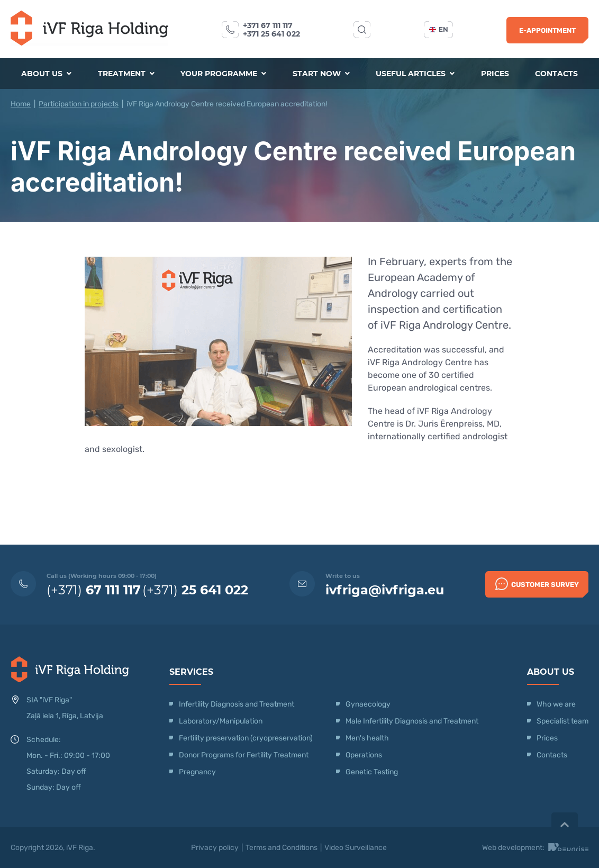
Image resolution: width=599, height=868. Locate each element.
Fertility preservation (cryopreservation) (246, 738)
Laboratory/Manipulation (221, 721)
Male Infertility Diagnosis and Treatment (412, 721)
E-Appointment (547, 30)
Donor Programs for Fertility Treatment (244, 755)
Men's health (367, 738)
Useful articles (415, 74)
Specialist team (562, 721)
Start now (321, 74)
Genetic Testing (372, 772)
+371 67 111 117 (268, 25)
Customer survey (537, 584)
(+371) (94, 590)
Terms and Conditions (282, 848)
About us (46, 74)
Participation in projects (79, 104)
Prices (495, 74)
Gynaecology (369, 704)
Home (21, 104)
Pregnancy (197, 772)
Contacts (556, 74)
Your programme (223, 74)
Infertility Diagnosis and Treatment (237, 704)
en (439, 29)
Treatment (126, 74)
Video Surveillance (356, 848)
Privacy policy (215, 848)
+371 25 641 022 (271, 34)
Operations (365, 755)
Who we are (556, 704)
